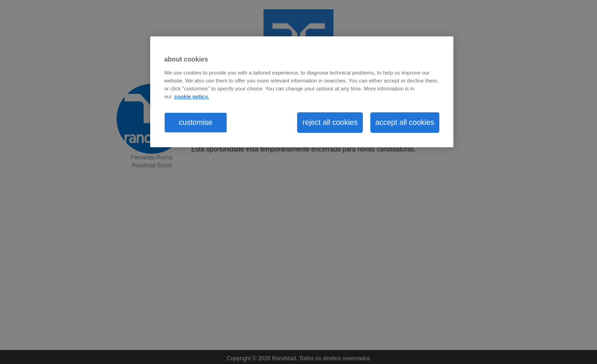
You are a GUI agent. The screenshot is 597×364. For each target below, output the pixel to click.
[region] (302, 92)
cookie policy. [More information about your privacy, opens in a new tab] (191, 96)
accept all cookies (405, 122)
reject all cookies (330, 122)
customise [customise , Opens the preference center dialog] (195, 122)
